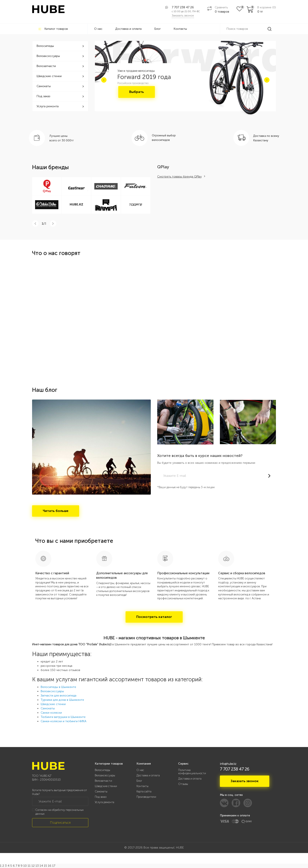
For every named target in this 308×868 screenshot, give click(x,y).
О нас (98, 29)
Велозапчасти (60, 66)
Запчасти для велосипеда (58, 696)
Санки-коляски (51, 713)
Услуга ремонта (60, 106)
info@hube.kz (228, 764)
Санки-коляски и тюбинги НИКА (64, 721)
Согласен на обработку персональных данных (59, 812)
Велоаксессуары (60, 56)
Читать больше (56, 511)
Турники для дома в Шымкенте (62, 700)
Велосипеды (60, 46)
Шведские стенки (60, 76)
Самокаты (60, 86)
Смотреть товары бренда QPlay (179, 177)
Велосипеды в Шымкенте (58, 687)
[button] (104, 80)
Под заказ (60, 96)
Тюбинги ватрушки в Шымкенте (63, 717)
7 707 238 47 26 (183, 7)
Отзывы (183, 784)
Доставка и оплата (128, 29)
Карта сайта (144, 791)
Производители (146, 797)
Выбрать (137, 92)
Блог (158, 29)
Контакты (180, 29)
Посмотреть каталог (154, 617)
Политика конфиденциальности (192, 772)
